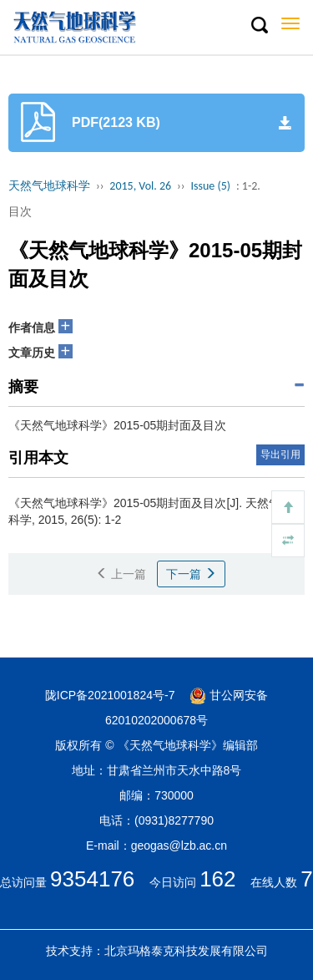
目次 (20, 211)
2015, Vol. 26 (140, 186)
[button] (259, 26)
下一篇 (191, 574)
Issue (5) (210, 186)
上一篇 (121, 574)
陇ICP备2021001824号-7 (110, 695)
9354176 (92, 879)
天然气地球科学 (49, 186)
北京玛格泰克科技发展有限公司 (186, 951)
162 (217, 879)
